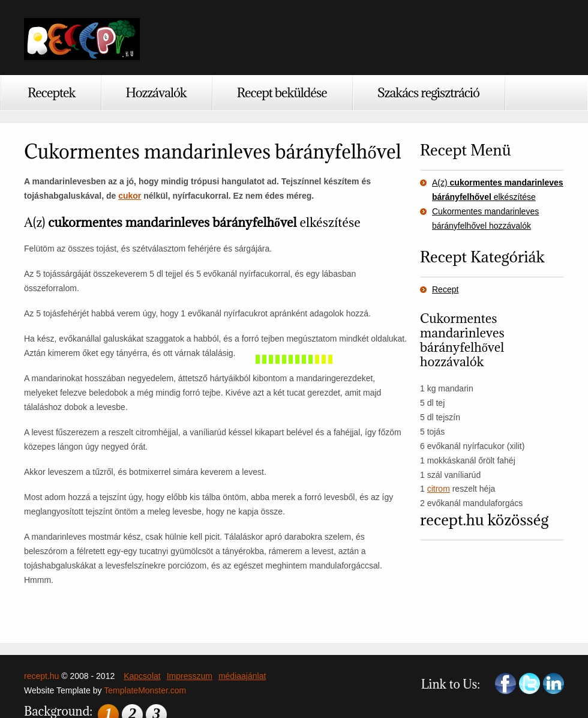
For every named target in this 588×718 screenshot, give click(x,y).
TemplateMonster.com (145, 690)
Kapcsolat (142, 676)
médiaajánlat (242, 676)
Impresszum (190, 676)
